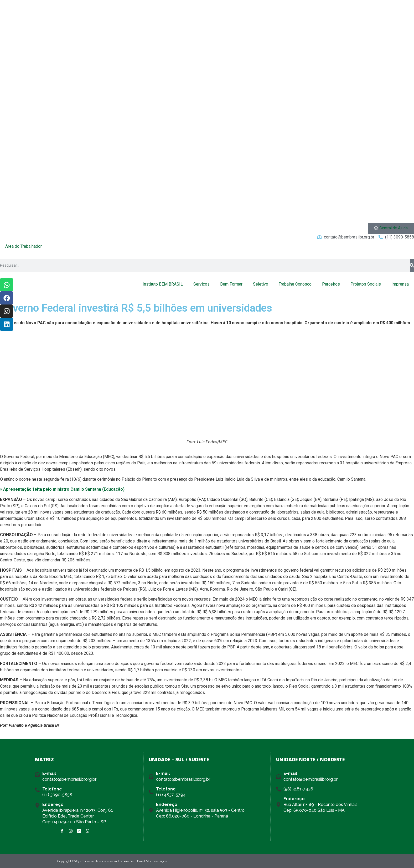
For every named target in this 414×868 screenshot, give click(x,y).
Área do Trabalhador (24, 246)
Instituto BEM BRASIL (163, 284)
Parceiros (331, 284)
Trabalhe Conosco (295, 284)
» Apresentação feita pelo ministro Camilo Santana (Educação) (62, 489)
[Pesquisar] (412, 265)
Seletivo (261, 284)
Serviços (201, 284)
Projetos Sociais (366, 284)
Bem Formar (231, 284)
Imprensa (400, 284)
